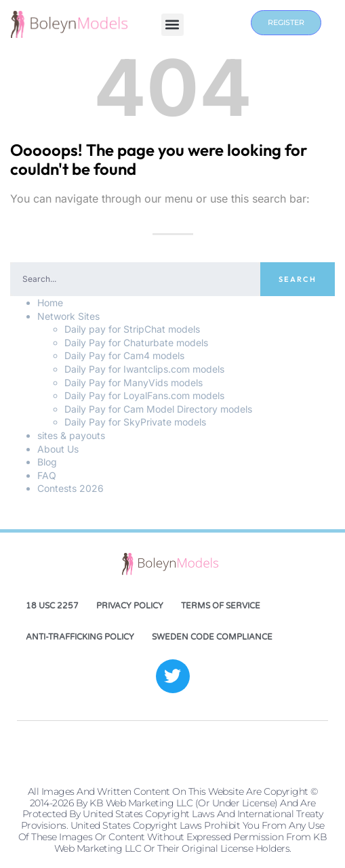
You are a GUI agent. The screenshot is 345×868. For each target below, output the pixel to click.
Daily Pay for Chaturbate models (136, 343)
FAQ (47, 475)
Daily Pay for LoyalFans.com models (144, 395)
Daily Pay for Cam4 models (124, 355)
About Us (58, 449)
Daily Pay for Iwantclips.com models (144, 369)
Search (298, 279)
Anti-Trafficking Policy (80, 637)
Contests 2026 (70, 488)
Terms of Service (221, 606)
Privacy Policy (130, 606)
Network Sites (68, 316)
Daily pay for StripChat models (132, 329)
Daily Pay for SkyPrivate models (135, 422)
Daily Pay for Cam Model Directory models (158, 409)
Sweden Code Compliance (212, 637)
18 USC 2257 (52, 606)
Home (50, 303)
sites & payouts (71, 435)
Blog (47, 462)
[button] (172, 25)
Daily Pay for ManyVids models (134, 383)
